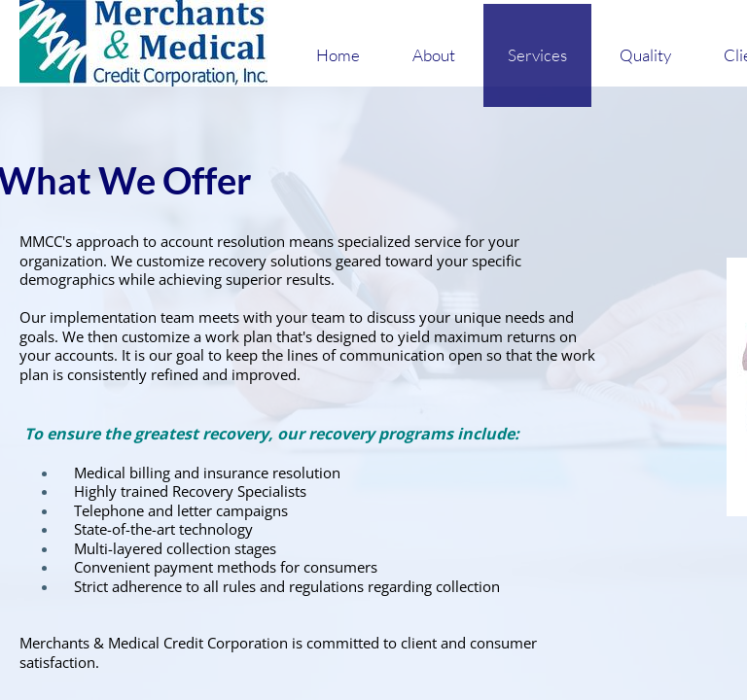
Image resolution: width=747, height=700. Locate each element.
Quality (645, 55)
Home (338, 55)
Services (537, 55)
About (434, 55)
